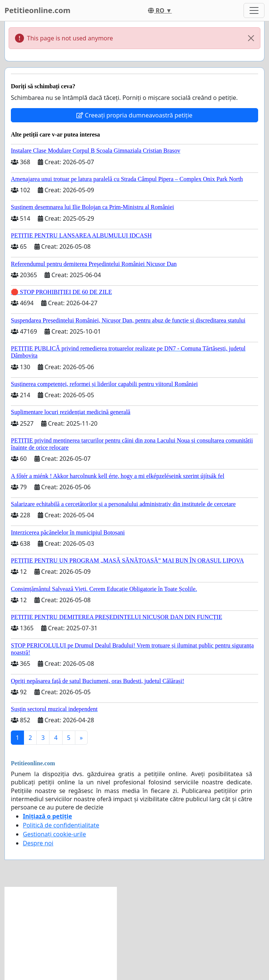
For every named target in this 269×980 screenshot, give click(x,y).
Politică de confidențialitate (61, 825)
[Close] (251, 38)
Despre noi (38, 843)
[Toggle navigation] (254, 10)
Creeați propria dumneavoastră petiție (134, 115)
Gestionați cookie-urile (55, 834)
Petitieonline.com (37, 10)
